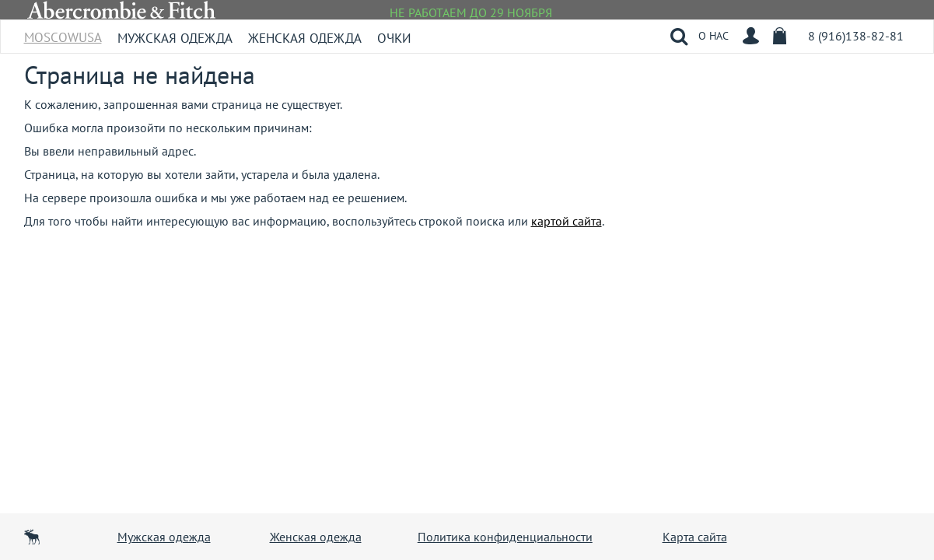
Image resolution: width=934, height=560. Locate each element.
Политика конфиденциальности (505, 537)
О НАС (714, 36)
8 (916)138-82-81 (856, 36)
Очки (394, 38)
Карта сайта (695, 537)
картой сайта (567, 221)
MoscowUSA (63, 32)
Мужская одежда (175, 38)
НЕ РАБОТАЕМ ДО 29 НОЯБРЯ (471, 12)
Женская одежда (305, 38)
